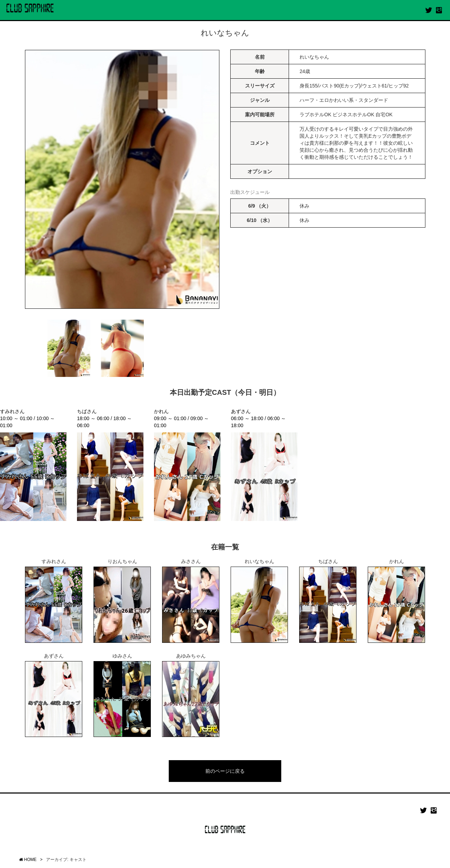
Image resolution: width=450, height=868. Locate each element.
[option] (122, 179)
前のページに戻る (225, 771)
